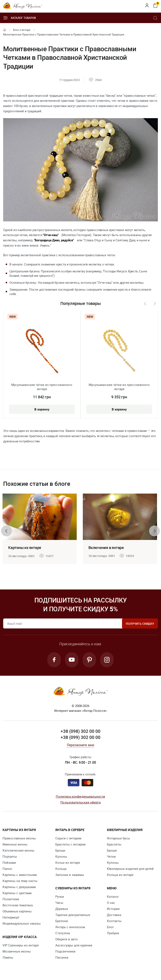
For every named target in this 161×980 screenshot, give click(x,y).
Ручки (60, 896)
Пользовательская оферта (80, 802)
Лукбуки (113, 933)
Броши (60, 850)
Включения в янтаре (106, 547)
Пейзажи (9, 862)
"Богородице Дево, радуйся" (54, 240)
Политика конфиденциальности (80, 796)
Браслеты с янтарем (70, 844)
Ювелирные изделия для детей (130, 869)
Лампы (8, 957)
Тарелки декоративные (73, 915)
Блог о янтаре (22, 30)
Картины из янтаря (25, 547)
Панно (7, 869)
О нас (111, 903)
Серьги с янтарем (68, 838)
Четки (111, 856)
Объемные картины (17, 911)
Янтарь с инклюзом (70, 927)
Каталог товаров (19, 18)
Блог (110, 927)
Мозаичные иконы (17, 951)
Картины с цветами (17, 893)
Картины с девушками (19, 887)
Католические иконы (18, 850)
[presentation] (145, 304)
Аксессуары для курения (74, 945)
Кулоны (61, 856)
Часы (59, 903)
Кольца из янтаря (120, 875)
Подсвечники (65, 951)
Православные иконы (19, 838)
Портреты (10, 856)
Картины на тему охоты (20, 881)
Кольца (61, 869)
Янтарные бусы (118, 838)
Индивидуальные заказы (22, 923)
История (113, 909)
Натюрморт (11, 917)
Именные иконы (15, 844)
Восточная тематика (18, 905)
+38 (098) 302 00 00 (80, 731)
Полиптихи (11, 899)
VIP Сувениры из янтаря (21, 945)
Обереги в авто (67, 939)
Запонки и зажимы (70, 875)
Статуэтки (63, 933)
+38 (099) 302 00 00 (80, 737)
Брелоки (62, 921)
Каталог (113, 896)
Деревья (62, 909)
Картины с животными (20, 875)
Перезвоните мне (80, 745)
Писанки (62, 957)
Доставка (114, 915)
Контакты (114, 921)
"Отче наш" (51, 235)
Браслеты (114, 844)
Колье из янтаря (68, 862)
